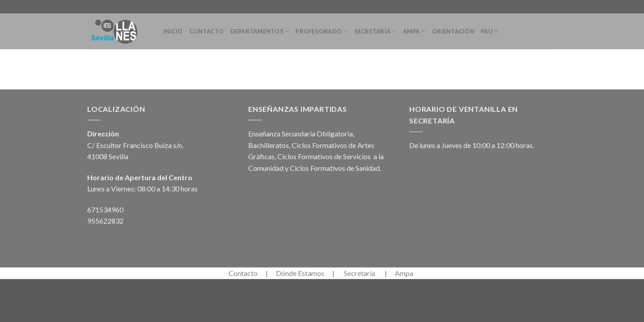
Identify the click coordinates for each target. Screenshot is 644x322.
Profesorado (322, 31)
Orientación (453, 31)
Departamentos (260, 31)
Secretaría (375, 31)
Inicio (173, 31)
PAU (489, 31)
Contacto (207, 31)
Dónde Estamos (300, 273)
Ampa (414, 31)
